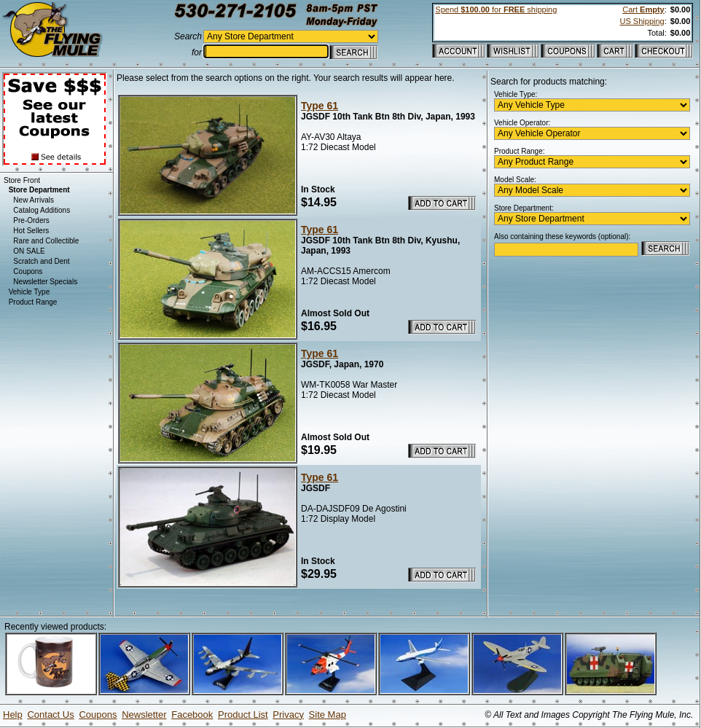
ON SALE (29, 251)
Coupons (28, 271)
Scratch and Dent (41, 261)
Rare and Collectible (46, 241)
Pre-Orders (31, 220)
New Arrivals (34, 200)
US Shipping (642, 21)
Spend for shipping (496, 9)
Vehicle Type (30, 292)
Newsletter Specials (45, 282)
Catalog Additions (42, 210)
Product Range (33, 302)
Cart (643, 9)
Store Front (22, 180)
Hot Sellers (31, 231)
